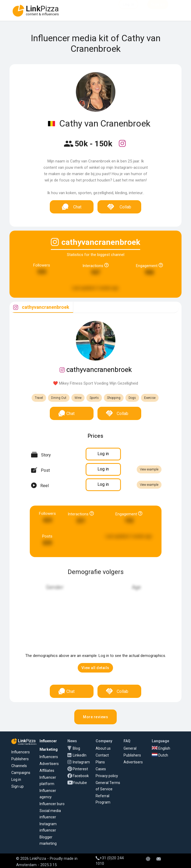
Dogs (132, 398)
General (130, 748)
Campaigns (21, 773)
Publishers (20, 759)
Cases (101, 769)
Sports (94, 398)
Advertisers (49, 764)
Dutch (160, 755)
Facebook (81, 776)
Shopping (114, 398)
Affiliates (47, 771)
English (161, 748)
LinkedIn (80, 755)
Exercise (150, 398)
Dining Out (59, 398)
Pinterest (80, 769)
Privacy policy (107, 776)
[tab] (41, 307)
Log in (16, 780)
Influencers (21, 752)
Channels (19, 766)
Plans (100, 762)
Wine (78, 398)
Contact (102, 755)
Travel (39, 398)
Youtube (80, 783)
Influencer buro (52, 804)
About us (103, 748)
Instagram (81, 762)
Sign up (18, 786)
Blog (76, 748)
